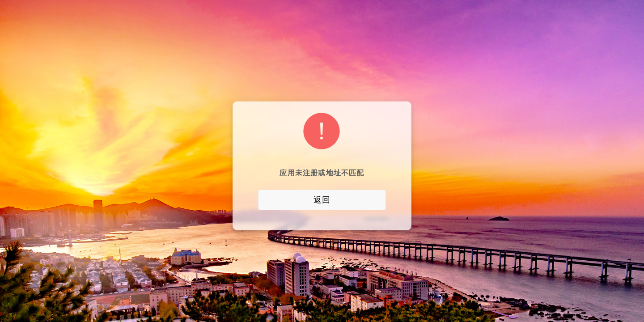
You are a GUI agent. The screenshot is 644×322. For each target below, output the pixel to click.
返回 (322, 200)
